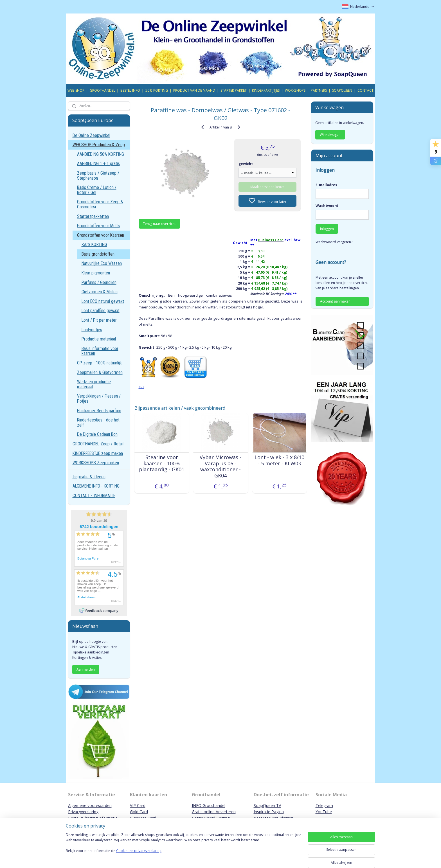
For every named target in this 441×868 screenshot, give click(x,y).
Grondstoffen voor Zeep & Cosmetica (100, 204)
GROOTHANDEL (102, 90)
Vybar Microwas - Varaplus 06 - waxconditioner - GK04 (220, 466)
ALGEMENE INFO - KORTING (96, 486)
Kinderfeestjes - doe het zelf (98, 422)
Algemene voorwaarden (90, 805)
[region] (183, 849)
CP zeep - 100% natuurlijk (99, 363)
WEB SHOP (76, 90)
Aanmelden (86, 669)
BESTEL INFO (130, 90)
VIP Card (138, 805)
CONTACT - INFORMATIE (94, 496)
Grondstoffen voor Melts (98, 226)
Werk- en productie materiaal (94, 384)
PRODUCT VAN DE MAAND (194, 90)
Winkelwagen (330, 135)
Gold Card (139, 812)
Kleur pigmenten (96, 273)
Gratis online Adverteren (214, 812)
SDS (141, 387)
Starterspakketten (93, 216)
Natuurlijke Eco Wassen (102, 263)
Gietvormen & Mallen (100, 292)
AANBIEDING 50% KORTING (101, 154)
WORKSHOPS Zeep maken (96, 463)
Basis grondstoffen (98, 254)
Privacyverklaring (83, 812)
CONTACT (365, 90)
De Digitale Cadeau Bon (97, 434)
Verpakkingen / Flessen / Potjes (99, 399)
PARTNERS (319, 90)
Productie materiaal (99, 339)
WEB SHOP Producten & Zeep (99, 145)
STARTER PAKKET (234, 90)
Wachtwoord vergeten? (334, 242)
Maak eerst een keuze (267, 187)
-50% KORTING (94, 244)
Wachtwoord (327, 206)
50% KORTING (157, 90)
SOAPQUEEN (342, 90)
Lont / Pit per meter (99, 320)
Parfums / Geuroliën (99, 282)
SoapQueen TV (267, 805)
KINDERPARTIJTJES (266, 90)
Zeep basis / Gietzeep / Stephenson (98, 176)
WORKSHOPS (295, 90)
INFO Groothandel (209, 805)
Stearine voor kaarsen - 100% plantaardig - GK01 (162, 464)
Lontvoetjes (92, 330)
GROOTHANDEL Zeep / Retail (98, 444)
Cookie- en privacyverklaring (139, 856)
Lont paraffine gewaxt (101, 311)
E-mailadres (326, 185)
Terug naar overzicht (159, 224)
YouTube (324, 812)
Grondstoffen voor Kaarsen (101, 235)
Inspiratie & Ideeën (89, 477)
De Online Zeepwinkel (91, 135)
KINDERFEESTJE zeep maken (98, 453)
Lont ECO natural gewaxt (103, 301)
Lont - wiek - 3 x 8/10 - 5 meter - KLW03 (279, 460)
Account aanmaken (335, 301)
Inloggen (327, 229)
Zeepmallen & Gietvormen (100, 372)
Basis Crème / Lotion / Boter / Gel (97, 190)
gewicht (246, 164)
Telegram (324, 805)
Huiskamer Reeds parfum (99, 411)
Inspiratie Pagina (269, 812)
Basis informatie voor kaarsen (100, 351)
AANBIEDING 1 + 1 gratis (98, 164)
